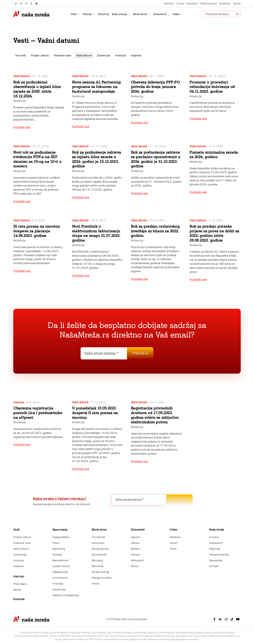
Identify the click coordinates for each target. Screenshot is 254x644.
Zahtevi (135, 549)
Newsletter (225, 4)
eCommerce (60, 578)
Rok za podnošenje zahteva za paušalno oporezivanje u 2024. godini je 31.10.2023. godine (156, 159)
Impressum (192, 4)
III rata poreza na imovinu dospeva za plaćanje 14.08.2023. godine (37, 231)
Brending (97, 560)
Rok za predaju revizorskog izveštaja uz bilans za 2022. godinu (155, 231)
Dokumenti (160, 14)
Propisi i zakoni (40, 55)
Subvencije (104, 55)
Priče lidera (20, 584)
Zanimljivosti (99, 555)
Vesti (73, 14)
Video (176, 14)
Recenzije (98, 566)
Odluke (135, 543)
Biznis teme (140, 14)
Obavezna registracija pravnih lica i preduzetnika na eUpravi (38, 413)
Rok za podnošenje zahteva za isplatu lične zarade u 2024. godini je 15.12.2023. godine (97, 159)
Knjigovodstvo (61, 537)
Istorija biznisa (100, 549)
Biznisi (17, 590)
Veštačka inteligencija (66, 595)
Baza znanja (119, 14)
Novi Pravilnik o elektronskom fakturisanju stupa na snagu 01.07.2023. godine (96, 233)
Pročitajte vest (22, 127)
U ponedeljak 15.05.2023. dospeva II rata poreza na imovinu (95, 413)
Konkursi (121, 55)
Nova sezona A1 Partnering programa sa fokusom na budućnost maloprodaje (96, 87)
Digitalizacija (60, 572)
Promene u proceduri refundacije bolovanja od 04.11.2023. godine (212, 87)
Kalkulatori (137, 560)
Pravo (56, 543)
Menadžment (61, 560)
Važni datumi (84, 55)
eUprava (136, 55)
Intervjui (87, 14)
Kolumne (104, 14)
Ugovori (136, 537)
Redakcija (20, 101)
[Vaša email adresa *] (104, 353)
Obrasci (136, 555)
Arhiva (95, 584)
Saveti (174, 543)
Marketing (59, 549)
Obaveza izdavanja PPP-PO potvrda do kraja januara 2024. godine (155, 87)
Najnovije (169, 4)
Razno (135, 566)
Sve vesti (20, 55)
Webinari (175, 537)
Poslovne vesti (62, 55)
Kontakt (237, 4)
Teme (173, 549)
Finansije (58, 584)
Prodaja (57, 555)
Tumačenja (98, 537)
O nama (180, 4)
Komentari (98, 543)
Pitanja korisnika (208, 4)
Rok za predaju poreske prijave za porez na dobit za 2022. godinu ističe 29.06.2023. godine (214, 233)
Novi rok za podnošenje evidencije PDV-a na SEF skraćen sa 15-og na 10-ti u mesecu (37, 159)
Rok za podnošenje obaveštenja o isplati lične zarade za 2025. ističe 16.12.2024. (37, 89)
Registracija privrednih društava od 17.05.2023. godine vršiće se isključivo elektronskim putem (155, 415)
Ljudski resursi (61, 566)
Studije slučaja (100, 572)
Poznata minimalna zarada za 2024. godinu (214, 155)
